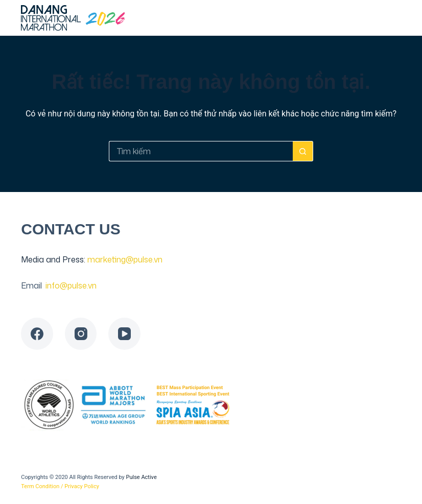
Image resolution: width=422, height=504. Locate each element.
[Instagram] (81, 334)
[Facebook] (37, 334)
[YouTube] (124, 334)
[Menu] (396, 18)
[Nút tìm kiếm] (303, 151)
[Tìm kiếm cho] (201, 151)
